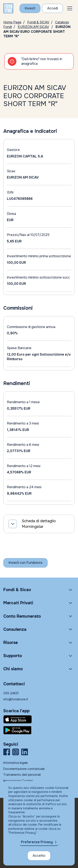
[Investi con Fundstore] (30, 8)
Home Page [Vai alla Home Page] (12, 22)
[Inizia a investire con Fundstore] (25, 563)
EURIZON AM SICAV (33, 27)
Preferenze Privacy (37, 842)
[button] (70, 8)
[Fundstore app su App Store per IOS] (39, 719)
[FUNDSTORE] (8, 8)
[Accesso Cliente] (53, 8)
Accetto (39, 856)
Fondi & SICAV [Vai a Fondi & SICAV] (38, 22)
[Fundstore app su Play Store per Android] (39, 730)
